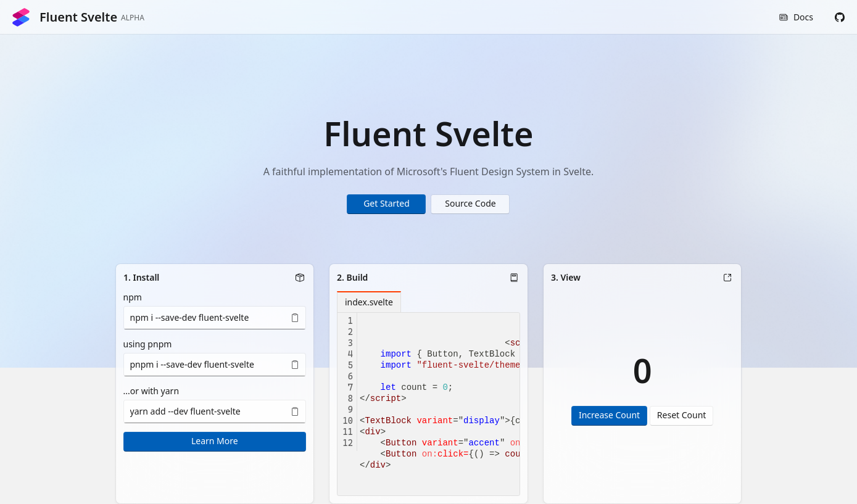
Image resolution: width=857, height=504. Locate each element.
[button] (840, 17)
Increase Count (609, 415)
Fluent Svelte (78, 17)
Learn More (215, 441)
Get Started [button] (387, 203)
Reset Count (682, 415)
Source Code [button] (470, 203)
